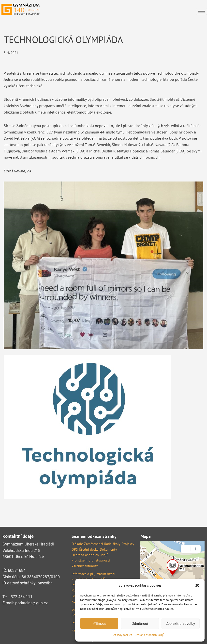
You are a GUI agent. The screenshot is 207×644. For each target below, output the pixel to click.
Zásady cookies (123, 635)
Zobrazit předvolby (180, 623)
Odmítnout (140, 623)
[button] (197, 585)
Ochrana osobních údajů (149, 635)
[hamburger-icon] (201, 11)
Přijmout (99, 623)
